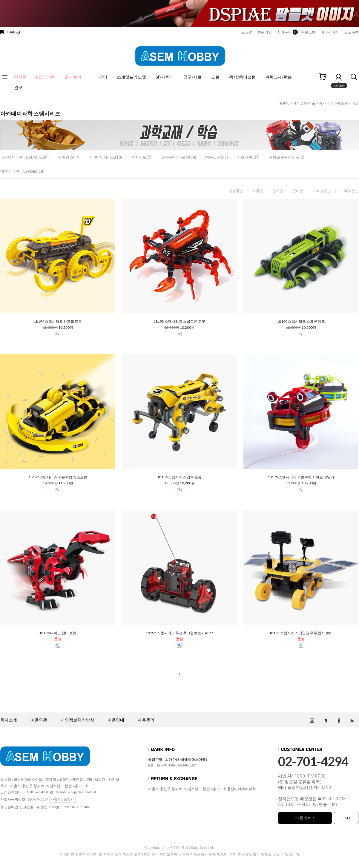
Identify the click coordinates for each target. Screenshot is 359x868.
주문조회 (308, 32)
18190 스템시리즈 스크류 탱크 (301, 322)
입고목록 (352, 32)
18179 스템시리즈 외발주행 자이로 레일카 (301, 477)
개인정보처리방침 (77, 720)
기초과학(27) (248, 157)
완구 (18, 87)
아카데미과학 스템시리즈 (339, 103)
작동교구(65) (217, 157)
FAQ (346, 818)
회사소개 (9, 720)
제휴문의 (146, 720)
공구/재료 (192, 77)
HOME (284, 103)
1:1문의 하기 (305, 818)
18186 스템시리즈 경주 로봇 (179, 477)
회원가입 (265, 32)
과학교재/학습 (279, 77)
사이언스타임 (69, 157)
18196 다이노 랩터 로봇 (58, 633)
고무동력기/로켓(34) (178, 157)
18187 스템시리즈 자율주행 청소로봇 (58, 477)
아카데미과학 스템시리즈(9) (24, 157)
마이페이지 (330, 32)
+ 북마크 (13, 32)
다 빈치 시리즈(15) (106, 157)
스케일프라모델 (131, 77)
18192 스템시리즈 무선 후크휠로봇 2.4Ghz (179, 633)
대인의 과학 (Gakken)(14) (22, 171)
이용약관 (39, 720)
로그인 (247, 32)
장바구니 (286, 32)
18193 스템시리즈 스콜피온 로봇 (179, 322)
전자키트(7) (141, 157)
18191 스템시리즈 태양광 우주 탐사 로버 (301, 633)
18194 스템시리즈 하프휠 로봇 (58, 322)
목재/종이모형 (242, 77)
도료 (215, 77)
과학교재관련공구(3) (286, 157)
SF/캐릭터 (165, 77)
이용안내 (116, 720)
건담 (103, 77)
